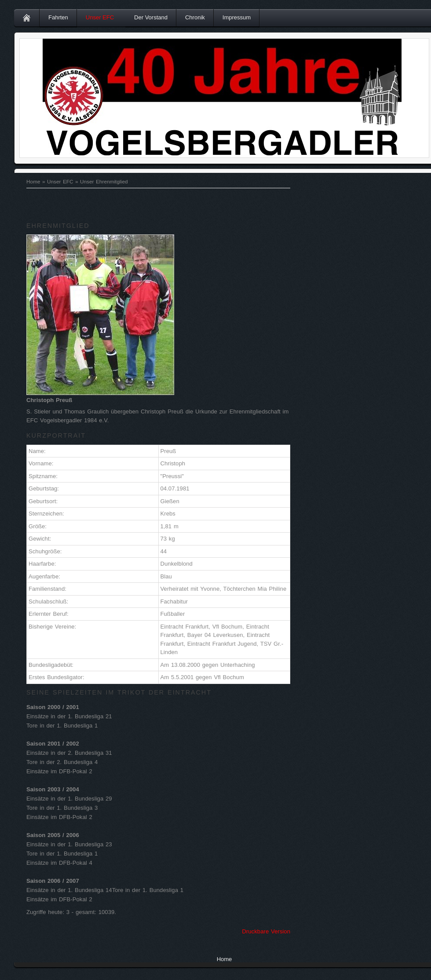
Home (33, 181)
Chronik (195, 17)
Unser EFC (100, 17)
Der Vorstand (151, 17)
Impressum (237, 17)
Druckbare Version (266, 931)
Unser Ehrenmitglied (104, 181)
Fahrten (58, 17)
